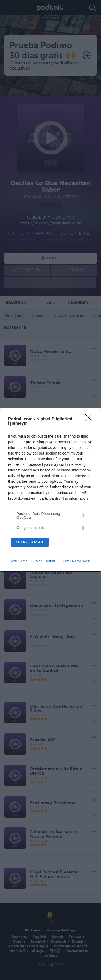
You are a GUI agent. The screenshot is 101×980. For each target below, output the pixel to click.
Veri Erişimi (46, 561)
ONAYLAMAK (30, 542)
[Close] (90, 419)
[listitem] (50, 516)
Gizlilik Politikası (77, 561)
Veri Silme (19, 561)
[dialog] (50, 490)
